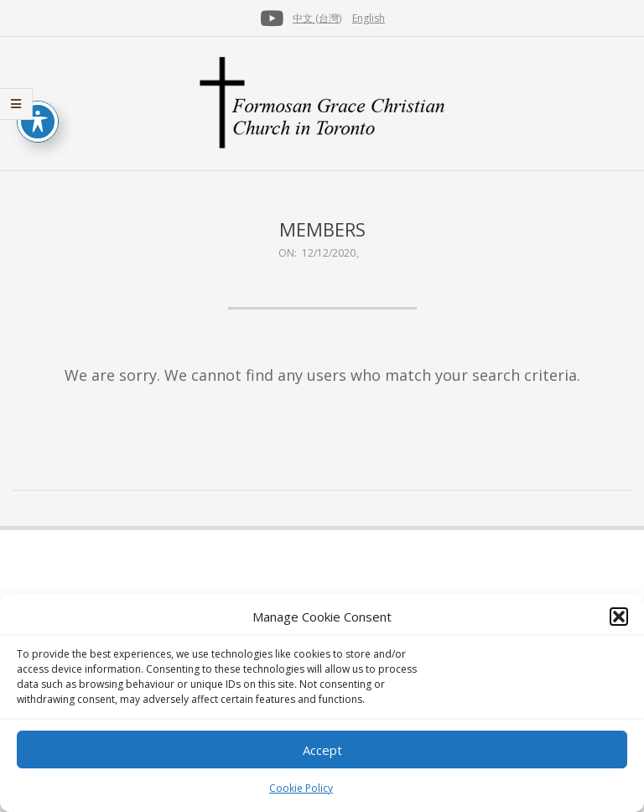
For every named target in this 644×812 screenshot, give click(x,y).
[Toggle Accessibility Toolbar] (38, 122)
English (369, 18)
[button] (619, 617)
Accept (322, 750)
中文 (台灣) (317, 18)
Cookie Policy (301, 788)
